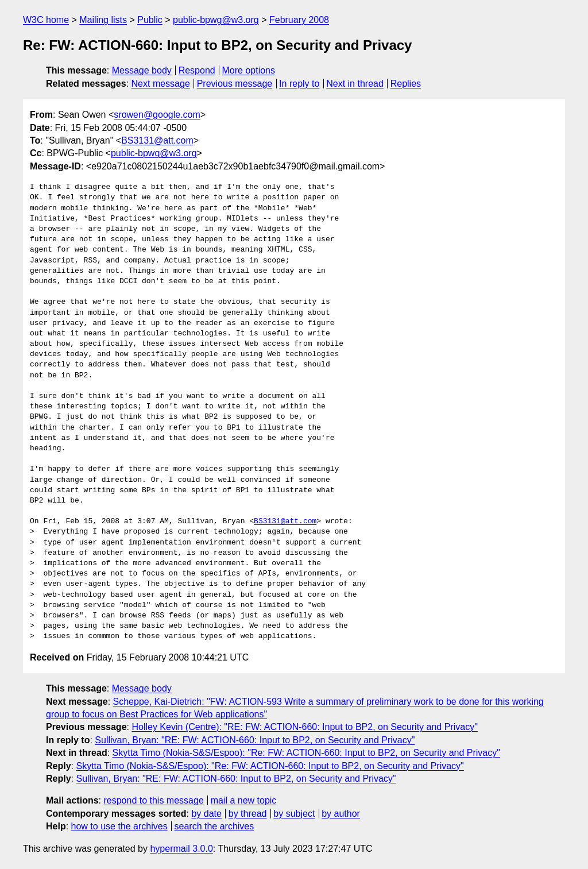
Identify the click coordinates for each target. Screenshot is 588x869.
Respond (197, 70)
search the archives (214, 826)
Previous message (235, 84)
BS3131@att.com (157, 140)
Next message (161, 84)
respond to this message (153, 800)
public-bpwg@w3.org (216, 20)
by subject (294, 814)
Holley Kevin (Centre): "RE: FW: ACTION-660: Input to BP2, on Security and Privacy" (304, 727)
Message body (142, 70)
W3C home (46, 20)
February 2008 (299, 20)
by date (206, 814)
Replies (406, 84)
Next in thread (355, 84)
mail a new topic (244, 800)
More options (249, 70)
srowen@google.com (157, 115)
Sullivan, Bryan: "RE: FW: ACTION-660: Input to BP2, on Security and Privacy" (255, 740)
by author (341, 814)
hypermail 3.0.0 (181, 849)
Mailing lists (103, 20)
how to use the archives (119, 826)
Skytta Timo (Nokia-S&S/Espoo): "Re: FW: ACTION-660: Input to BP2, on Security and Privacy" (306, 753)
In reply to (299, 84)
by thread (248, 814)
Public (150, 20)
